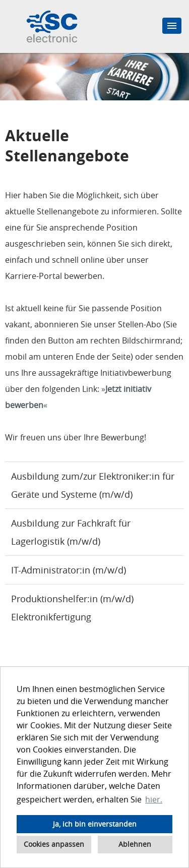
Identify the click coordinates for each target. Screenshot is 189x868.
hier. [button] (154, 799)
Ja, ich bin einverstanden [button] (95, 824)
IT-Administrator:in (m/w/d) (69, 570)
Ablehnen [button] (135, 844)
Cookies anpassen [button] (54, 844)
